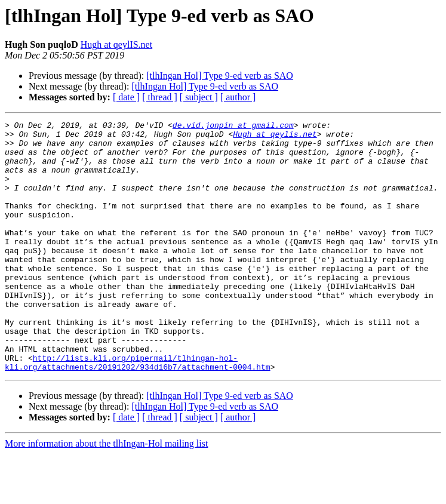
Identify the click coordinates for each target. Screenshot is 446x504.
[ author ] (238, 97)
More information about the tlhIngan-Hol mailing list (106, 494)
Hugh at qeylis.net (275, 137)
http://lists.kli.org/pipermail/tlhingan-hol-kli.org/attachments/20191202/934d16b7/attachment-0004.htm (138, 411)
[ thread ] (160, 97)
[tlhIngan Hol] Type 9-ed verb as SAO (220, 76)
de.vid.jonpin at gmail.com (233, 127)
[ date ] (126, 97)
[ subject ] (199, 97)
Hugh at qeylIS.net (116, 44)
